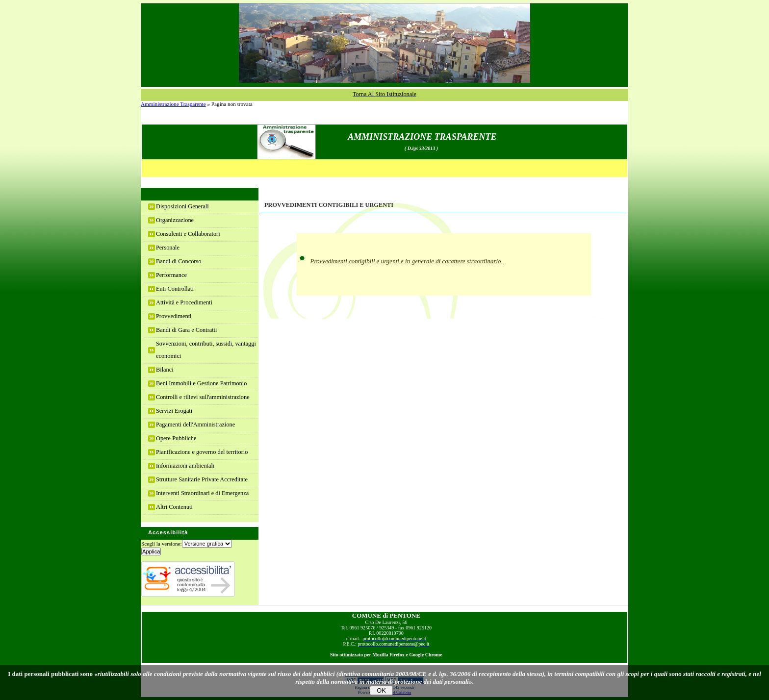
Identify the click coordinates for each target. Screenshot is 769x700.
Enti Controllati (175, 289)
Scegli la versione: (162, 544)
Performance (171, 275)
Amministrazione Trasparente (173, 104)
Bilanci (165, 370)
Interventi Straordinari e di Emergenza (202, 493)
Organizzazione (175, 220)
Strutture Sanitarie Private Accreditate (202, 479)
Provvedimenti (174, 316)
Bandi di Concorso (179, 261)
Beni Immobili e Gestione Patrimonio (201, 383)
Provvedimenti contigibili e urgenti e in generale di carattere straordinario (407, 261)
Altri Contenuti (174, 507)
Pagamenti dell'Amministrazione (195, 425)
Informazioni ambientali (185, 466)
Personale (168, 248)
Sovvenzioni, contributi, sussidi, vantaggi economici (206, 350)
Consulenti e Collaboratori (188, 234)
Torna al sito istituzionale (384, 94)
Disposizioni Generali (182, 206)
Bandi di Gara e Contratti (186, 330)
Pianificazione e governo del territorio (202, 452)
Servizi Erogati (174, 411)
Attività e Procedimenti (184, 302)
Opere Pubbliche (176, 438)
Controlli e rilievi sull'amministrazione (203, 397)
